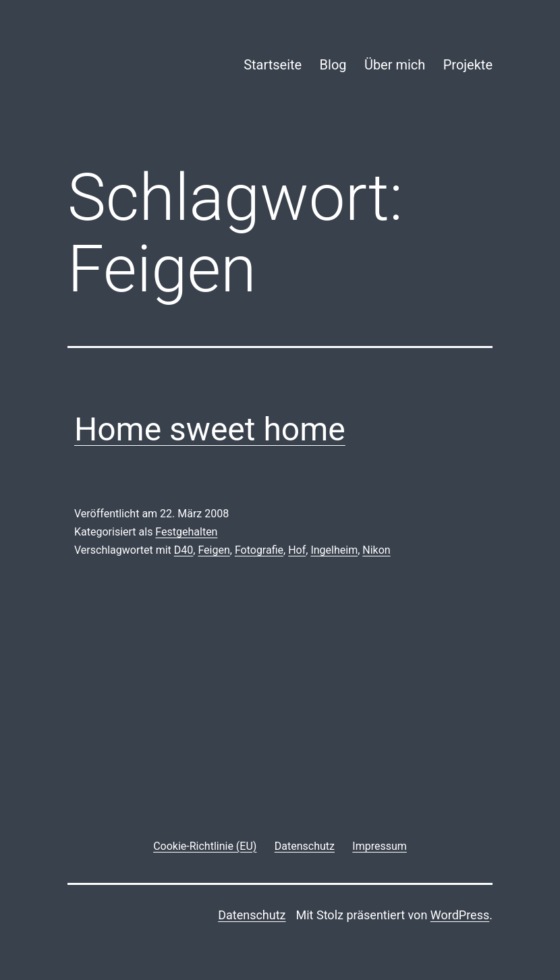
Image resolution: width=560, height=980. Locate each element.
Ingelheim (334, 550)
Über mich (395, 65)
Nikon (376, 550)
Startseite (273, 65)
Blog (333, 65)
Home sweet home (210, 429)
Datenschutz (252, 915)
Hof (297, 550)
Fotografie (259, 550)
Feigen (214, 550)
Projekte (468, 65)
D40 (184, 550)
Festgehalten (186, 532)
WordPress (460, 915)
